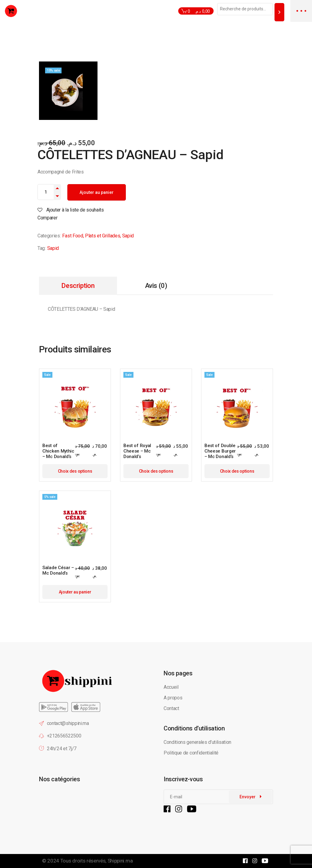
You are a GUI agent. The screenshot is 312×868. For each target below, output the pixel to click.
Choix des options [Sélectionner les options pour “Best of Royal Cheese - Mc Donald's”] (156, 471)
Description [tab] (78, 286)
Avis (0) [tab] (156, 286)
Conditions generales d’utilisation (197, 742)
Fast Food (73, 236)
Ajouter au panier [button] (75, 592)
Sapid (128, 236)
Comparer (47, 218)
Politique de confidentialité (192, 753)
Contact (171, 708)
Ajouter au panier (97, 192)
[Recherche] (279, 12)
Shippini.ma (120, 861)
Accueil (171, 687)
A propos (173, 698)
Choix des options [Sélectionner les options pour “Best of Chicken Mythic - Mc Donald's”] (75, 471)
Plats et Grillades (103, 236)
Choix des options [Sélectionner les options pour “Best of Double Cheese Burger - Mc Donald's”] (237, 471)
